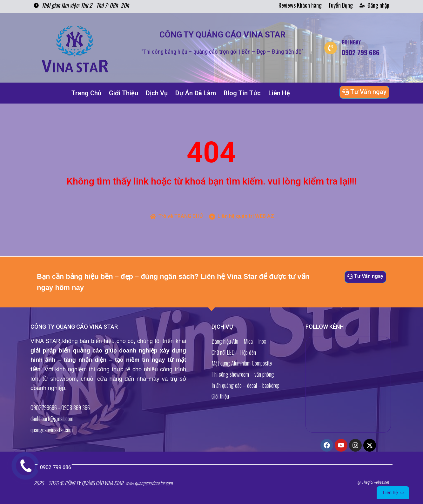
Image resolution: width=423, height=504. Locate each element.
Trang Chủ (86, 93)
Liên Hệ (279, 93)
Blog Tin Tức (242, 93)
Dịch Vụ (157, 93)
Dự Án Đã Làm (196, 93)
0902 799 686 (54, 467)
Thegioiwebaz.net (376, 482)
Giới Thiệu (124, 93)
